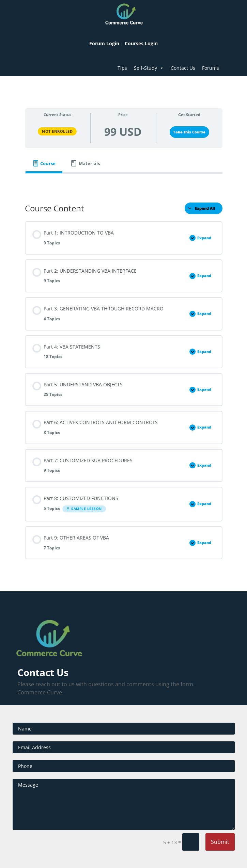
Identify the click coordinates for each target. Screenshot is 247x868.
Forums (211, 68)
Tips (122, 68)
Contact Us (183, 68)
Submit (220, 842)
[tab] (44, 164)
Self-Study (149, 68)
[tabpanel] (124, 183)
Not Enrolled (57, 131)
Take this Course (189, 132)
